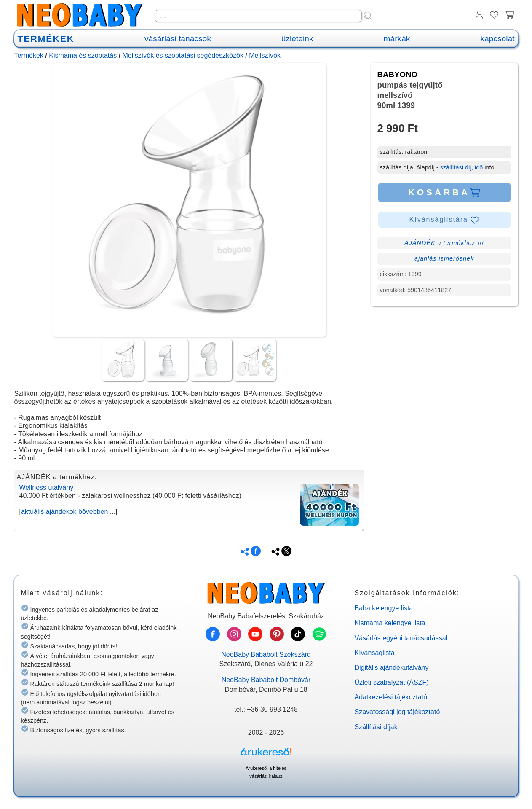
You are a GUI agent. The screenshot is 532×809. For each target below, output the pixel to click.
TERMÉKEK (46, 39)
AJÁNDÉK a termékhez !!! (444, 243)
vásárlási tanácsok (178, 39)
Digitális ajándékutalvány (392, 668)
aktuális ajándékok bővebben (64, 512)
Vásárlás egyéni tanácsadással (401, 638)
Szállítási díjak (376, 727)
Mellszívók (265, 55)
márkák (397, 39)
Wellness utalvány (47, 488)
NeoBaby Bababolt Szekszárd (266, 654)
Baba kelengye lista (384, 608)
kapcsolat (497, 39)
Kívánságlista (375, 653)
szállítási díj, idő (462, 167)
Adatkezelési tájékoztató (391, 697)
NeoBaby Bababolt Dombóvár (266, 680)
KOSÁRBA (444, 192)
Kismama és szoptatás (83, 55)
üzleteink (297, 39)
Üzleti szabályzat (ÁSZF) (392, 682)
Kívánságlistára (444, 220)
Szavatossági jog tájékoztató (397, 712)
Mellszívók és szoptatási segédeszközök (183, 55)
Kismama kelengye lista (390, 623)
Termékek (29, 55)
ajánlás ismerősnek (444, 258)
